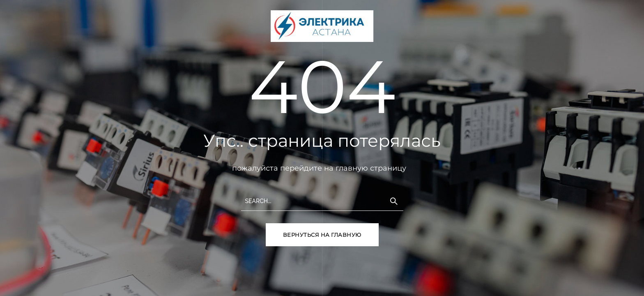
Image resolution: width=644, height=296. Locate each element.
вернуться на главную (322, 235)
